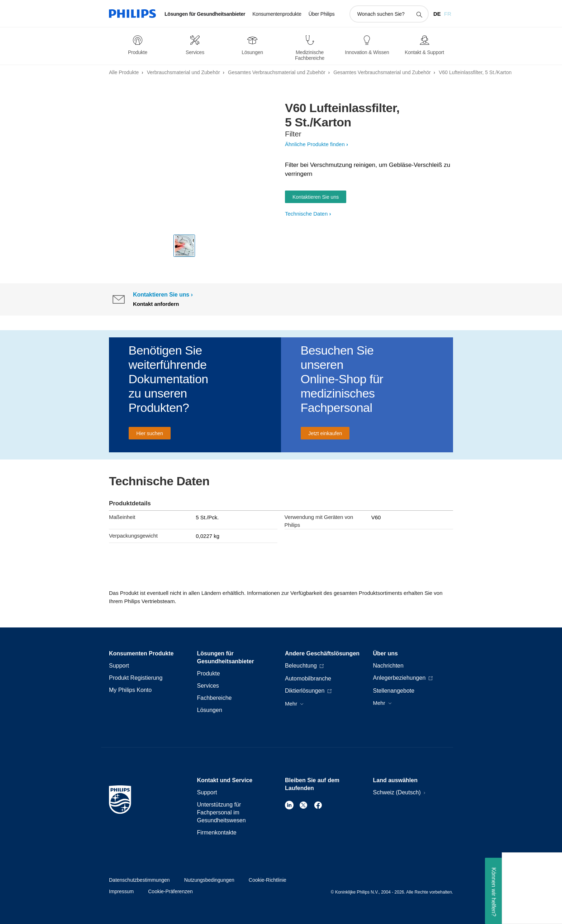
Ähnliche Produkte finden (315, 144)
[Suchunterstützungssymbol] (419, 14)
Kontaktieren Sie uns (316, 197)
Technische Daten (306, 214)
